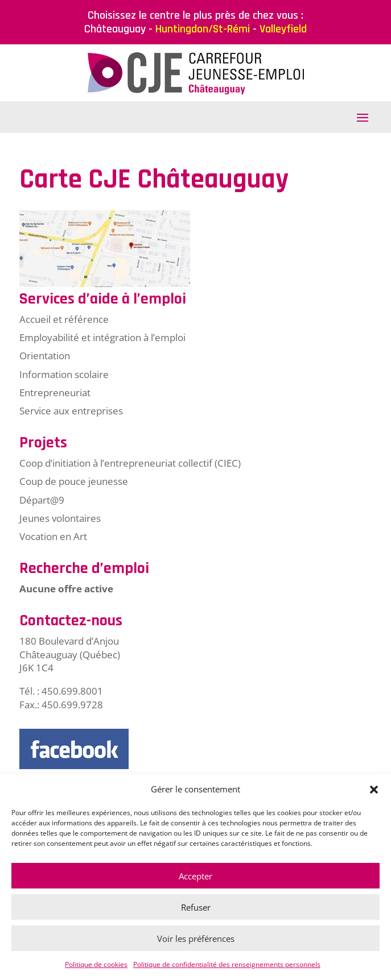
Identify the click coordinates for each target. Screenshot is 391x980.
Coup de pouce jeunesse (74, 481)
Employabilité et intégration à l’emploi (102, 337)
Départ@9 (42, 500)
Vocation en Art (53, 536)
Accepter (195, 876)
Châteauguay (115, 29)
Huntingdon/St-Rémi (203, 29)
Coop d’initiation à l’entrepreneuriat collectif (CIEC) (130, 463)
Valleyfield (283, 29)
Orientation (45, 356)
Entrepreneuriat (55, 393)
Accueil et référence (64, 319)
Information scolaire (64, 374)
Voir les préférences (196, 939)
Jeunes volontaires (60, 518)
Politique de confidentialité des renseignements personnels (227, 964)
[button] (374, 790)
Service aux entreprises (71, 411)
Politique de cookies (96, 964)
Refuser (196, 907)
